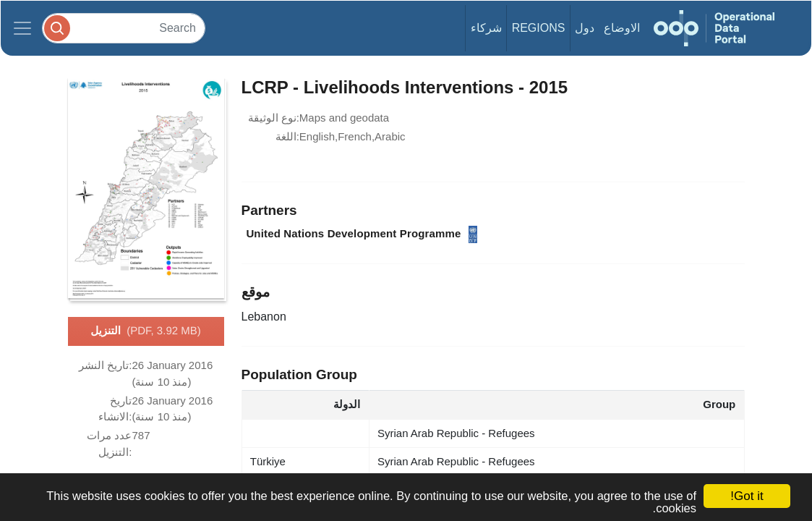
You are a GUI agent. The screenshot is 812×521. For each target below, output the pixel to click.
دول (585, 28)
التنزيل (145, 331)
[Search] (124, 28)
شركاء (486, 28)
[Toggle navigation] (22, 28)
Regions (539, 28)
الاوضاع (622, 28)
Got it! (747, 496)
